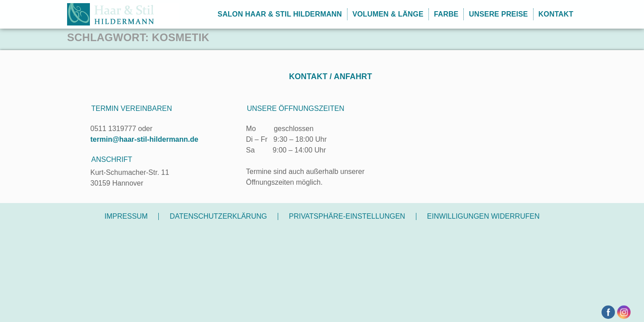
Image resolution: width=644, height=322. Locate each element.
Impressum (126, 216)
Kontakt (556, 14)
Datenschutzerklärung (218, 216)
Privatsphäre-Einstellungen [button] (347, 216)
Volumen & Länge (388, 14)
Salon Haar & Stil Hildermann (280, 14)
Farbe (446, 14)
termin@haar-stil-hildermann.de (144, 139)
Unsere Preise (499, 14)
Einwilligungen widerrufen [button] (483, 216)
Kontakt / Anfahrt (330, 76)
